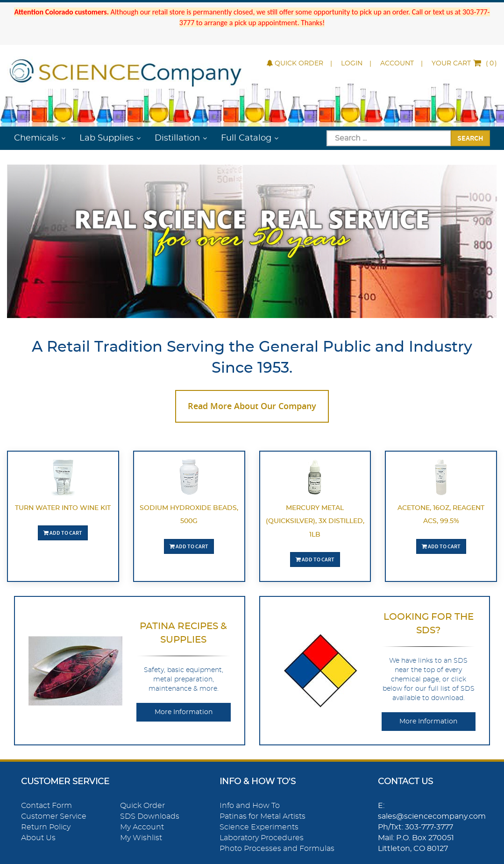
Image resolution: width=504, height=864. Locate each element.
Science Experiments (259, 827)
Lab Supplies (106, 138)
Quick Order (295, 64)
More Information (184, 712)
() (464, 64)
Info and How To (250, 806)
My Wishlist (141, 838)
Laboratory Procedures (262, 838)
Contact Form (46, 806)
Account (397, 64)
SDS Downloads (150, 816)
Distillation (177, 138)
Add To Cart (63, 533)
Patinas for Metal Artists (263, 816)
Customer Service (54, 816)
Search (470, 138)
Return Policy (46, 827)
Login (352, 64)
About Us (38, 838)
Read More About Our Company (252, 406)
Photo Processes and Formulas (277, 849)
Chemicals (36, 138)
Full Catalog (246, 138)
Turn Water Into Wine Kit (63, 508)
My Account (142, 827)
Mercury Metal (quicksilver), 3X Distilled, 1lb (315, 521)
